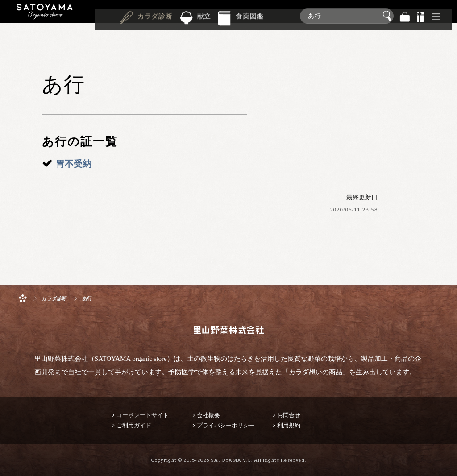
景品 (420, 16)
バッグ (405, 16)
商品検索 (448, 14)
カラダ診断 (155, 15)
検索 (388, 16)
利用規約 (289, 425)
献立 (204, 15)
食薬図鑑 (250, 15)
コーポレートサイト (143, 415)
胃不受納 (74, 164)
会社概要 (208, 415)
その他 (436, 16)
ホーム (23, 298)
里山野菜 (45, 16)
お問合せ (289, 415)
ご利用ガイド (134, 425)
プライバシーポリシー (226, 425)
